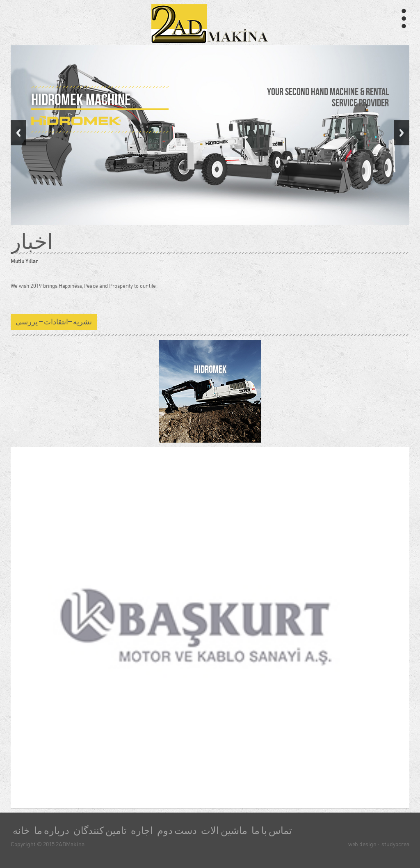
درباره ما (52, 831)
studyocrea (395, 844)
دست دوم (177, 831)
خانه (21, 831)
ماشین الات (224, 831)
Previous (18, 133)
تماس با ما (272, 831)
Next (402, 133)
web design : (364, 844)
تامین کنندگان (100, 831)
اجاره (142, 831)
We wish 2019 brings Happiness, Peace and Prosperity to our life (83, 286)
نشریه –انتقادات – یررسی (54, 322)
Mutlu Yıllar (24, 261)
